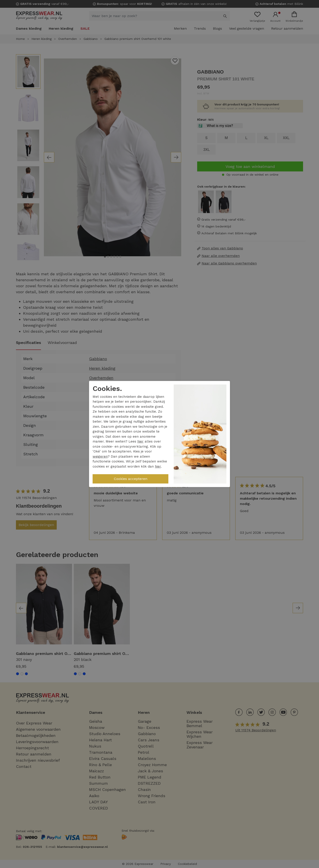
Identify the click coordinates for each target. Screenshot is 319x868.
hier (140, 441)
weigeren (100, 456)
